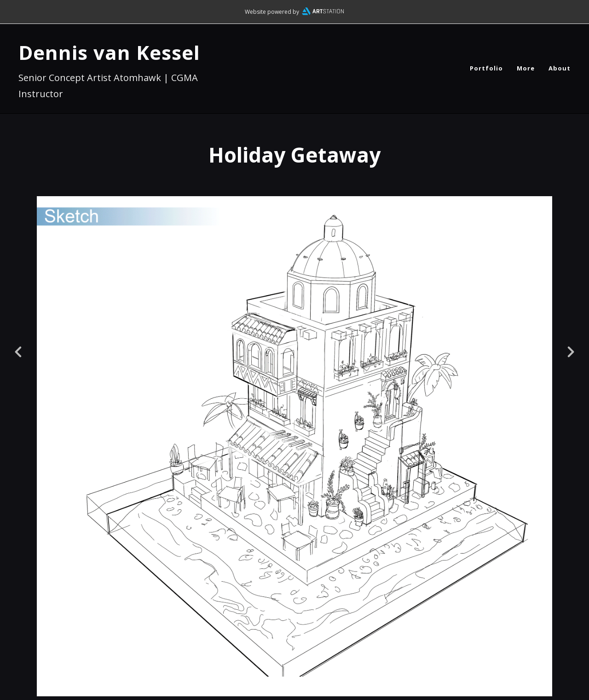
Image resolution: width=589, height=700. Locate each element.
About (560, 68)
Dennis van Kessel (109, 52)
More (526, 68)
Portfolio (486, 68)
